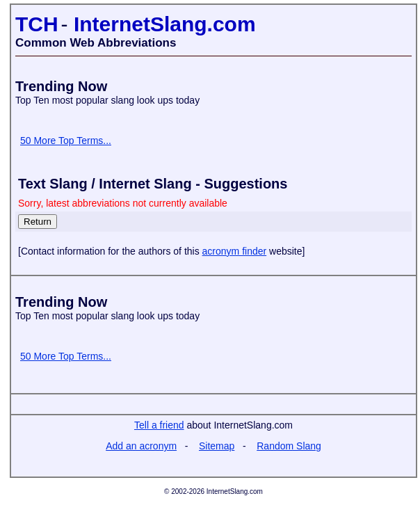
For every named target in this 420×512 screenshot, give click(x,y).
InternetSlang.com (165, 24)
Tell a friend (159, 425)
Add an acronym (141, 446)
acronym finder (235, 251)
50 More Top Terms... (66, 141)
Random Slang (289, 446)
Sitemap (217, 446)
